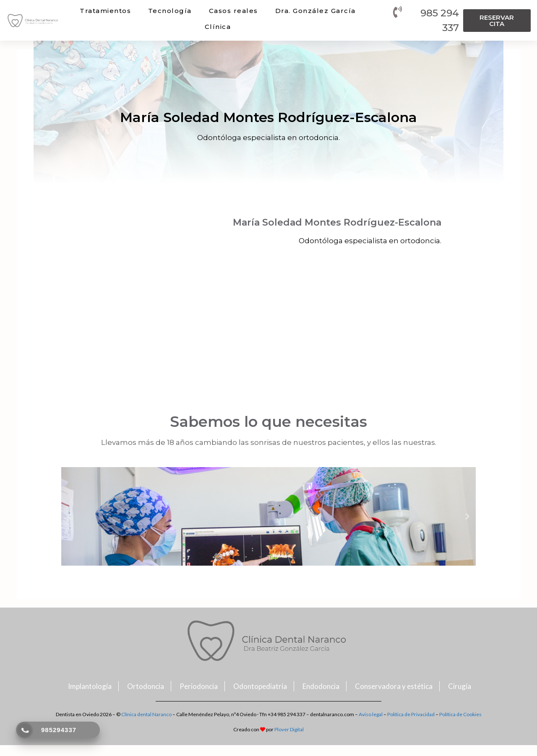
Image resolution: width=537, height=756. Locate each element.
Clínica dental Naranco (146, 714)
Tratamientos (105, 11)
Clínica (218, 27)
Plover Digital (289, 729)
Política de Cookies (460, 714)
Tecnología (170, 11)
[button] (497, 21)
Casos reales (233, 11)
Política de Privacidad (411, 714)
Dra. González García (315, 11)
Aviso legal (371, 714)
